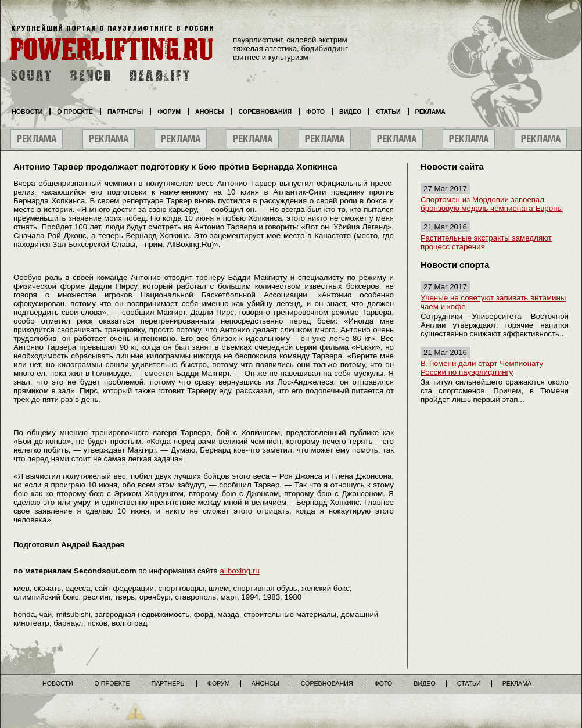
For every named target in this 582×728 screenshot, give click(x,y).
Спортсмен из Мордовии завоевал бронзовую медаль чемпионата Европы (492, 204)
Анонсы (210, 112)
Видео (350, 112)
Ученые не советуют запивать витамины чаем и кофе (493, 302)
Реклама (430, 112)
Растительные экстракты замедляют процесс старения (486, 242)
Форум (169, 112)
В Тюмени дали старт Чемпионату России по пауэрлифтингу (482, 368)
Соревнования (265, 112)
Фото (315, 112)
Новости (27, 112)
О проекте (75, 112)
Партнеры (125, 112)
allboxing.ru (240, 571)
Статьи (388, 112)
